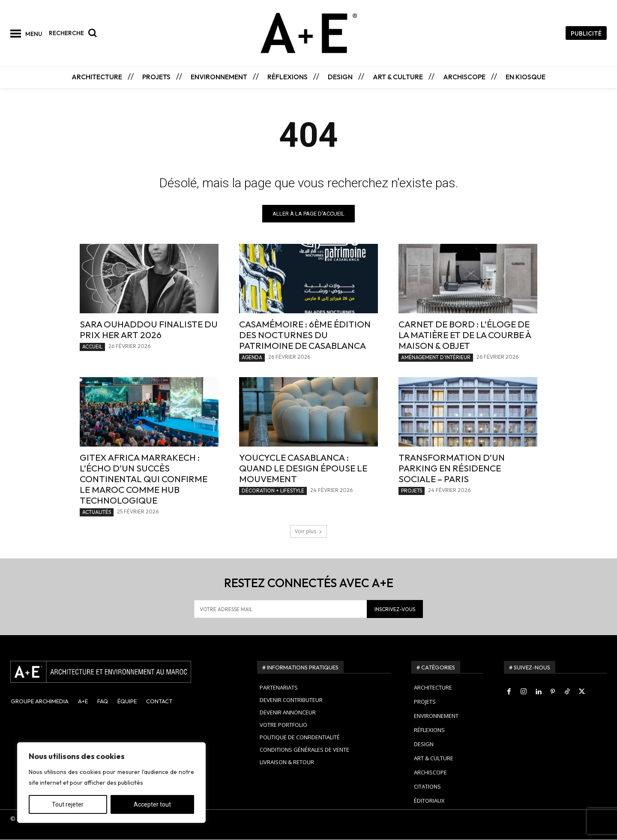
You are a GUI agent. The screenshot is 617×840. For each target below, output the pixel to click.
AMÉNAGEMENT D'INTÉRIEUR (436, 358)
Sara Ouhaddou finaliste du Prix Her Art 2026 (149, 330)
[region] (111, 783)
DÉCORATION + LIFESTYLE (273, 491)
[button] (75, 33)
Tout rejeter (68, 804)
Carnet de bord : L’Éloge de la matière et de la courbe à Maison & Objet (465, 335)
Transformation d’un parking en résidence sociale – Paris (452, 468)
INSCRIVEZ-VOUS (395, 609)
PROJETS (412, 491)
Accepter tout (152, 804)
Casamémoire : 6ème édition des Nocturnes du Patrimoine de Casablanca (305, 335)
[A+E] (123, 672)
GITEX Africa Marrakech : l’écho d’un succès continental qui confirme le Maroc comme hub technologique (144, 479)
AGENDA (252, 358)
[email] (280, 609)
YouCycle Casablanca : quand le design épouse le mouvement (303, 468)
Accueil (92, 347)
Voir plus (308, 532)
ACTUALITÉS (97, 512)
